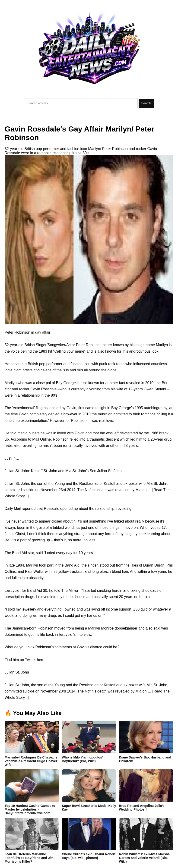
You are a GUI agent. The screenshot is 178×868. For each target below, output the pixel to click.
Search (146, 103)
